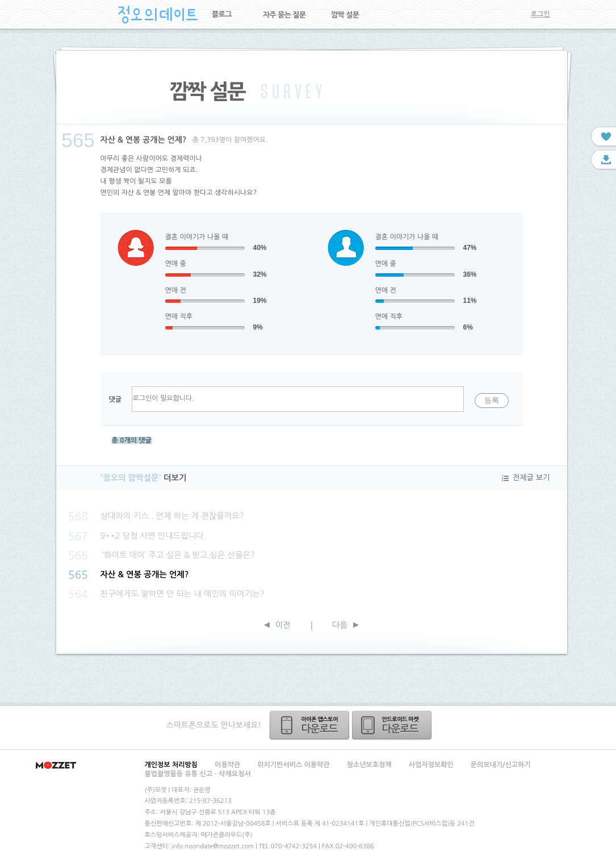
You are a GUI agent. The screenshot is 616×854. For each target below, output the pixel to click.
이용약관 (227, 765)
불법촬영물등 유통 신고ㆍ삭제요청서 (198, 774)
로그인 (540, 14)
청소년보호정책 (369, 765)
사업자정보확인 (431, 765)
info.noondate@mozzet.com (213, 846)
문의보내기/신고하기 (501, 765)
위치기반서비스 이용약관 (293, 765)
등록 (492, 400)
